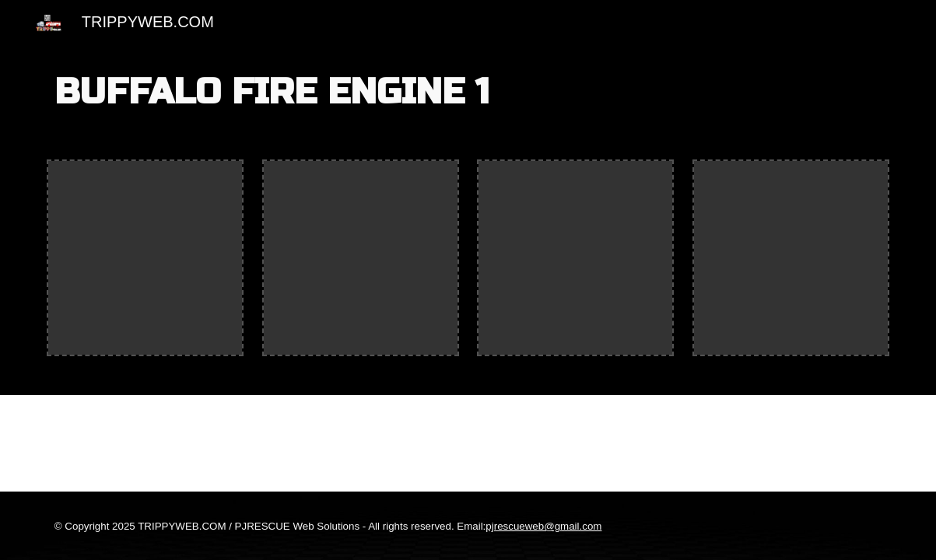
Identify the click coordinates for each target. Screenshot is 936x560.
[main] (468, 93)
